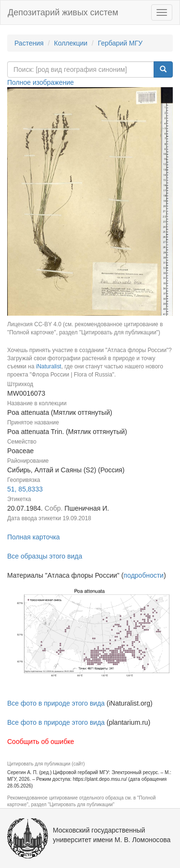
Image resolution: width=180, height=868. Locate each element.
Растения (29, 43)
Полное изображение (41, 82)
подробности (144, 575)
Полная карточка (34, 537)
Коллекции (71, 43)
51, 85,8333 (25, 489)
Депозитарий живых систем (63, 12)
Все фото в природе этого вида (56, 703)
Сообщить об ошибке (41, 742)
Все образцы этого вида (45, 556)
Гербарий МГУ (120, 43)
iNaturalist (49, 366)
